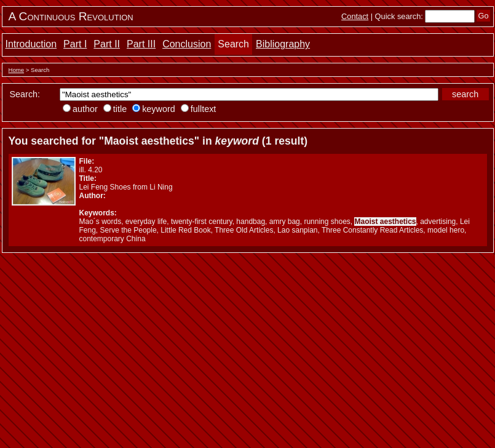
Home (17, 70)
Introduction (31, 44)
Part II (107, 44)
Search (233, 44)
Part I (75, 44)
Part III (141, 44)
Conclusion (187, 44)
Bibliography (283, 44)
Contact (355, 16)
